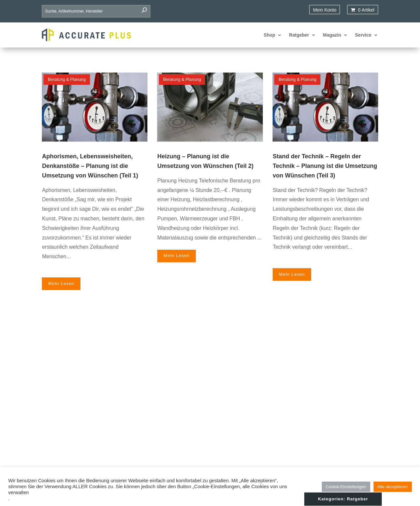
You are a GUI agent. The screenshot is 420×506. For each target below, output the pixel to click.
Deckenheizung (263, 383)
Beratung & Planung (67, 79)
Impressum (326, 418)
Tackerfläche (260, 427)
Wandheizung (261, 436)
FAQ (319, 409)
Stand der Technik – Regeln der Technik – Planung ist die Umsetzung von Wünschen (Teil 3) (325, 166)
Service (363, 35)
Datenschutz (327, 427)
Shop (270, 35)
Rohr (252, 418)
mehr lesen (61, 274)
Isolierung (257, 409)
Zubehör (255, 445)
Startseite (324, 383)
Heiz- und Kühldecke (268, 400)
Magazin (332, 35)
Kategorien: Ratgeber (343, 331)
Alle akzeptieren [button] (393, 487)
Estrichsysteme (263, 392)
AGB (319, 436)
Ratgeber (299, 35)
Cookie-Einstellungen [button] (346, 487)
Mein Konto (325, 10)
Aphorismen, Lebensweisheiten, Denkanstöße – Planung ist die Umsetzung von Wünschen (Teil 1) (90, 166)
